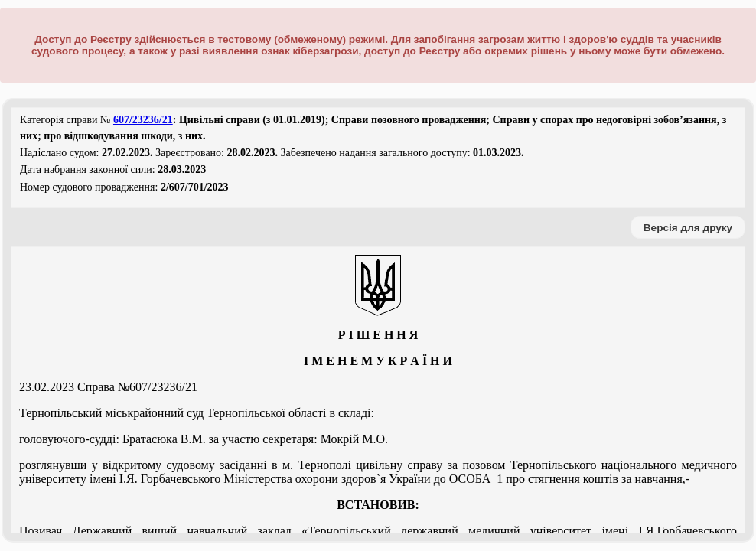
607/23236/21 (143, 120)
